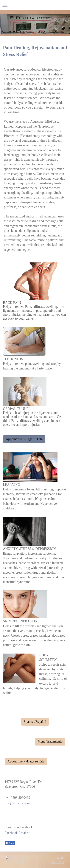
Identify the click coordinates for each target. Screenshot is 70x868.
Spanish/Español (35, 722)
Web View (58, 862)
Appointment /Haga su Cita (24, 439)
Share (10, 843)
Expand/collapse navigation (35, 5)
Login (61, 858)
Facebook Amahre (17, 833)
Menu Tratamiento (50, 741)
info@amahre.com (17, 803)
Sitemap (23, 858)
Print (11, 858)
